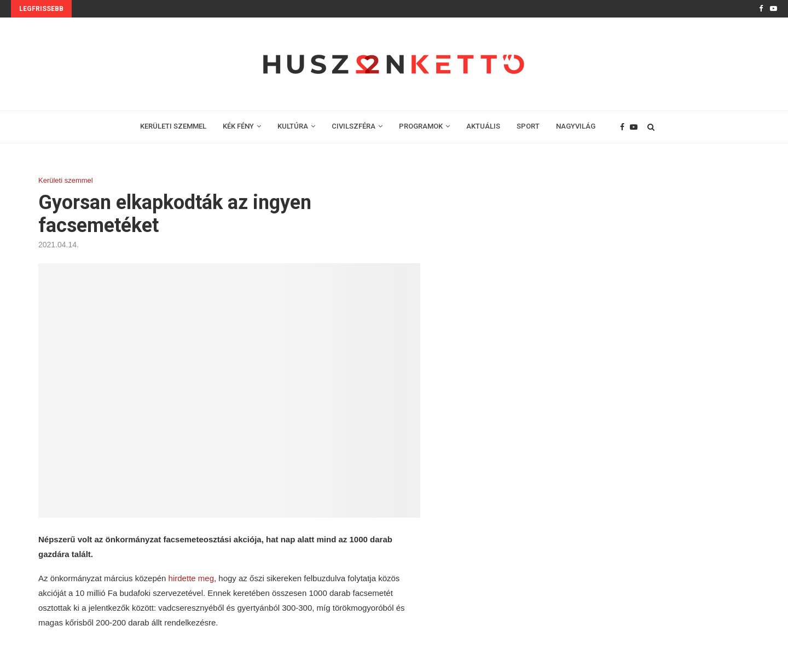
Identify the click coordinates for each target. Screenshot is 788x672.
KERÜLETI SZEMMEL (173, 126)
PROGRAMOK (421, 126)
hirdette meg (191, 578)
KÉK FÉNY (238, 126)
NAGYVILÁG (576, 126)
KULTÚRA (293, 126)
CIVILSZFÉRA (354, 126)
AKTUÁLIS (483, 126)
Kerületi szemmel (66, 180)
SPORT (528, 126)
